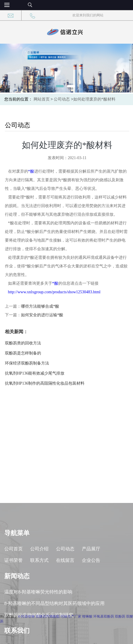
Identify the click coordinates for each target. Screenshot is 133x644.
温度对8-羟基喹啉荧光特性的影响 (38, 624)
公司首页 (14, 581)
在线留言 (65, 592)
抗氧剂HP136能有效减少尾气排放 (36, 373)
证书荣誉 (14, 592)
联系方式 (39, 592)
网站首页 (42, 99)
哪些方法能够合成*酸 (42, 306)
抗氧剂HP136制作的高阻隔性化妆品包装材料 (46, 383)
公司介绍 (39, 581)
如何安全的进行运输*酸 (44, 315)
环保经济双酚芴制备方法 (28, 363)
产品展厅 (91, 581)
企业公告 (91, 592)
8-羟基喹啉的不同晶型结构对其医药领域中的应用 (54, 635)
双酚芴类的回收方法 (24, 343)
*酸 (33, 171)
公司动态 (62, 99)
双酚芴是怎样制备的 (24, 353)
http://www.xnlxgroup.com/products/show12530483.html (56, 292)
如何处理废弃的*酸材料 (94, 99)
